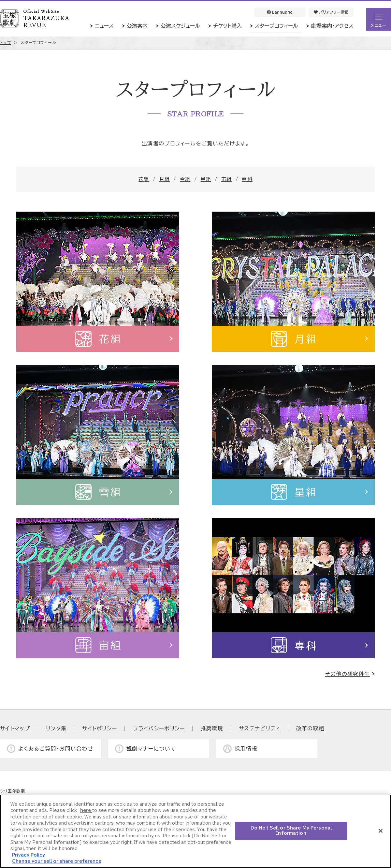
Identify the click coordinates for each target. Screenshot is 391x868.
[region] (195, 831)
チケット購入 (227, 26)
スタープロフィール (276, 26)
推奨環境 (212, 728)
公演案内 (137, 26)
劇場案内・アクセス (332, 26)
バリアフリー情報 (331, 12)
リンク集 (56, 728)
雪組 (185, 179)
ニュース (104, 26)
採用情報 (246, 749)
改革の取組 (310, 728)
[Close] (381, 831)
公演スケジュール (180, 26)
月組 (165, 179)
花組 (144, 179)
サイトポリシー (100, 728)
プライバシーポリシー (159, 728)
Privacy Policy (29, 855)
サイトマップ (15, 728)
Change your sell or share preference (57, 861)
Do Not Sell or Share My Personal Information (291, 831)
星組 (206, 179)
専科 (247, 179)
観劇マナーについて (151, 749)
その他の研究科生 (348, 674)
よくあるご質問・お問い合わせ (56, 749)
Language (280, 12)
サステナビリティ (260, 728)
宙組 (227, 179)
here (86, 810)
